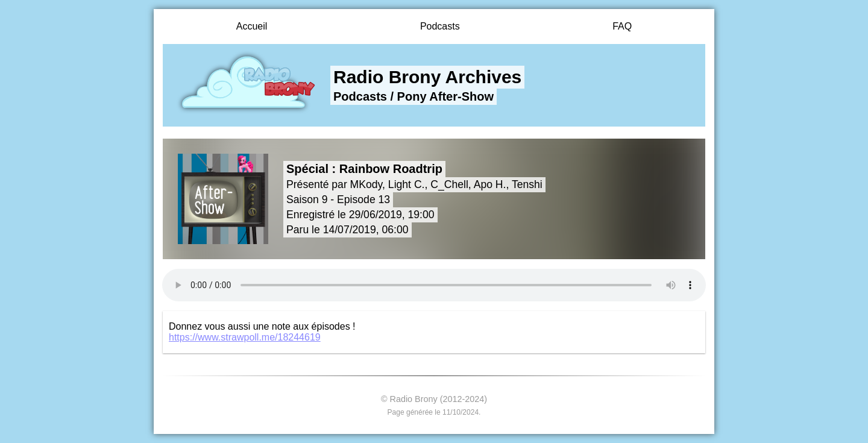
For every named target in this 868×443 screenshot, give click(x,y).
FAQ (622, 26)
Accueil (252, 26)
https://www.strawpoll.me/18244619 (245, 337)
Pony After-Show (445, 96)
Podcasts (440, 26)
